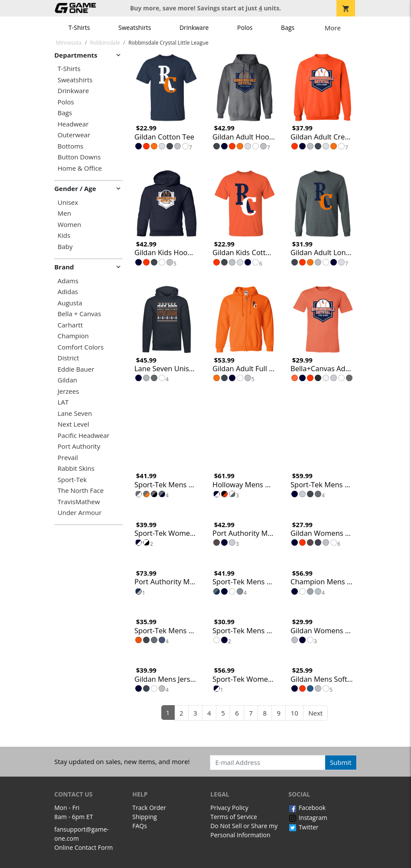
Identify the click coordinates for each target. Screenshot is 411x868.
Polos (245, 28)
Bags (288, 28)
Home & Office (80, 168)
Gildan (67, 380)
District (68, 358)
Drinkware (194, 28)
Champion (73, 336)
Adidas (68, 292)
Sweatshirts (135, 28)
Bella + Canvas (79, 314)
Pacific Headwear (84, 436)
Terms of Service (234, 817)
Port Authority (79, 446)
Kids (64, 235)
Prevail (68, 458)
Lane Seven (75, 413)
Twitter (303, 827)
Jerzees (68, 391)
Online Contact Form (83, 847)
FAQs (140, 826)
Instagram (308, 818)
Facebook (307, 808)
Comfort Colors (81, 347)
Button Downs (79, 157)
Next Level (73, 424)
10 (295, 713)
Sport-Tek (72, 480)
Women (69, 225)
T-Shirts (79, 28)
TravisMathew (79, 502)
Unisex (68, 202)
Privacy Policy (229, 808)
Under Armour (80, 513)
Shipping (145, 817)
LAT (63, 402)
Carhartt (70, 325)
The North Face (81, 491)
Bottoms (70, 146)
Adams (68, 281)
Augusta (70, 303)
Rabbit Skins (76, 468)
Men (64, 213)
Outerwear (74, 135)
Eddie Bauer (76, 369)
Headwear (73, 124)
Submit (341, 762)
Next (315, 713)
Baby (65, 247)
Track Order (149, 808)
